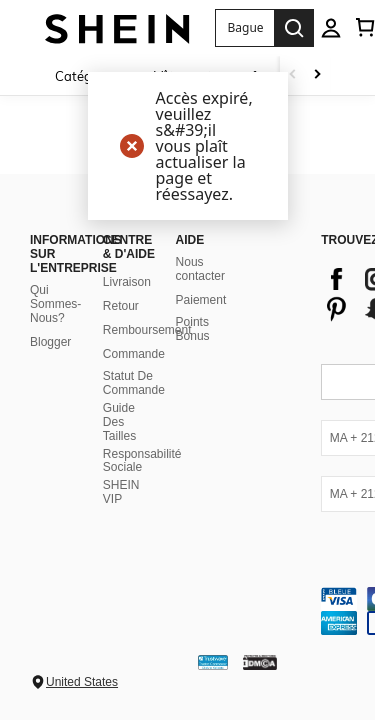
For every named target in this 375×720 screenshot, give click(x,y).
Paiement (201, 300)
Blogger (50, 342)
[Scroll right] (317, 75)
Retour (121, 306)
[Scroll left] (293, 75)
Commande (134, 354)
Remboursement (147, 330)
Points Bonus (193, 329)
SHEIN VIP (121, 492)
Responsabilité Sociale (142, 461)
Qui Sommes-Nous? (55, 304)
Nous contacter (200, 269)
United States (82, 682)
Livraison (127, 282)
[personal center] (331, 28)
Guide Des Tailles (119, 422)
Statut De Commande (134, 383)
